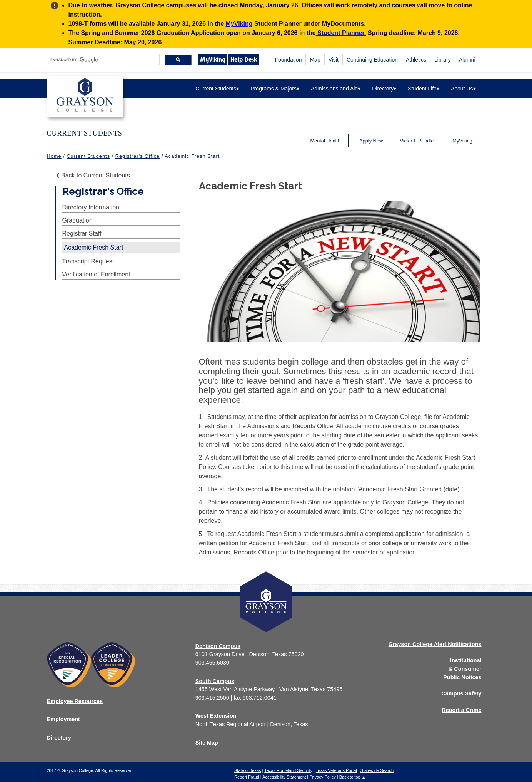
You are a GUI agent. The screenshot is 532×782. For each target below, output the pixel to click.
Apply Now (371, 141)
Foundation (288, 60)
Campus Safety (462, 693)
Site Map (207, 743)
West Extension (216, 716)
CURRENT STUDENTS (85, 133)
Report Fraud (247, 777)
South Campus (215, 681)
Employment (63, 719)
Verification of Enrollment (96, 274)
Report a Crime (461, 710)
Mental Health (325, 141)
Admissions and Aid (336, 89)
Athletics (416, 60)
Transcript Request (88, 261)
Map (315, 60)
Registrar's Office (138, 156)
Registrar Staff (82, 234)
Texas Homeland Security (288, 770)
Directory (384, 89)
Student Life (424, 89)
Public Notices (462, 677)
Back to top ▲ (353, 777)
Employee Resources (75, 701)
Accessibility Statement (284, 777)
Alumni (467, 60)
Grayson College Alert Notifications (435, 644)
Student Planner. (341, 33)
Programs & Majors (275, 89)
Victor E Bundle (417, 141)
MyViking (239, 24)
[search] (103, 60)
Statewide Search (377, 770)
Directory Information (91, 207)
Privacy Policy (322, 777)
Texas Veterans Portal (336, 770)
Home (54, 156)
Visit (334, 60)
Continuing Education (372, 60)
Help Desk (244, 60)
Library (443, 60)
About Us (463, 89)
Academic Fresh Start (94, 247)
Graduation (78, 220)
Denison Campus (218, 646)
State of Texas (248, 770)
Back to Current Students (92, 175)
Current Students (217, 89)
